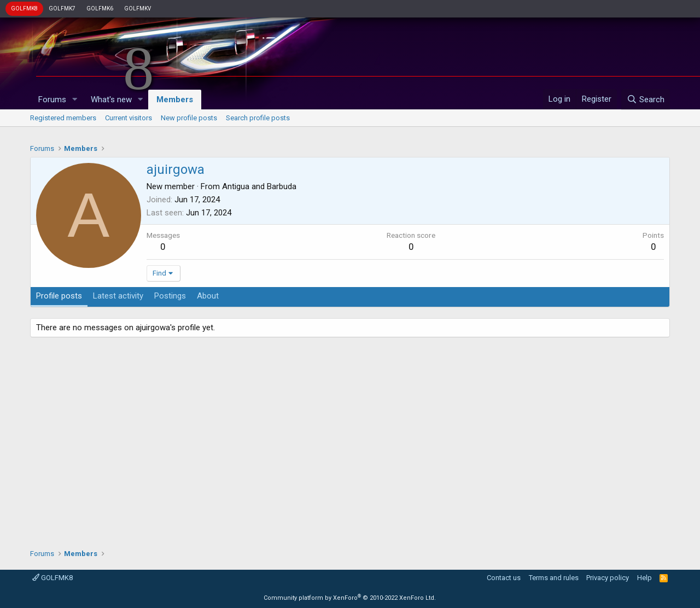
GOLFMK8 (24, 8)
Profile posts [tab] (59, 296)
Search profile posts (258, 118)
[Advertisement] (350, 439)
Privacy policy (608, 578)
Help (644, 578)
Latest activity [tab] (118, 296)
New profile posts (189, 118)
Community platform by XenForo (350, 598)
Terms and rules (554, 578)
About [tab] (208, 296)
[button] (75, 100)
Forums (52, 100)
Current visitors (129, 118)
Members (175, 100)
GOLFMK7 (62, 8)
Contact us (504, 578)
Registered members (63, 118)
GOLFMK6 (100, 8)
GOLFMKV (138, 8)
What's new (111, 100)
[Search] (646, 100)
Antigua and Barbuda (259, 186)
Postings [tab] (170, 296)
